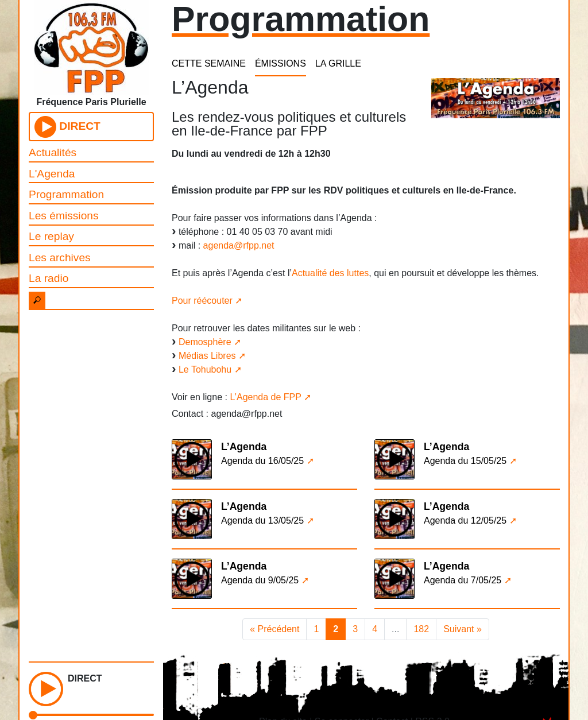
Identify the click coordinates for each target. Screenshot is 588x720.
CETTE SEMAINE (209, 63)
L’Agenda (244, 447)
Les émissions (64, 216)
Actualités (53, 152)
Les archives (60, 258)
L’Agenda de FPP (265, 397)
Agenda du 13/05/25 (262, 520)
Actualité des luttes (330, 273)
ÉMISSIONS (281, 63)
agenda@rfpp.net (239, 245)
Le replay (51, 236)
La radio (49, 278)
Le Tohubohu (205, 369)
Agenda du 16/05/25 (262, 461)
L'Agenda (52, 174)
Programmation (66, 194)
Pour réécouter (202, 301)
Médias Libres (207, 356)
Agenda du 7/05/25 (463, 580)
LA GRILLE (338, 63)
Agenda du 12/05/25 (465, 520)
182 (421, 629)
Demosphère (205, 342)
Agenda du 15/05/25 (465, 461)
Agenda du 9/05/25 (260, 580)
